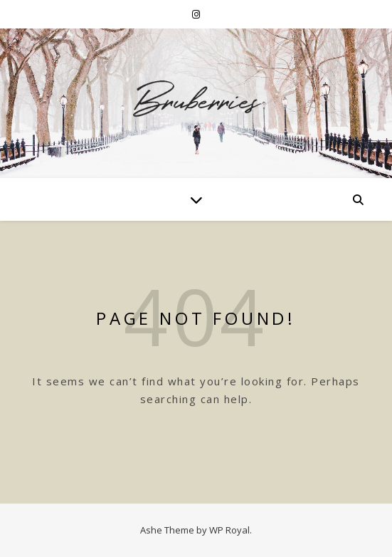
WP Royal (229, 530)
